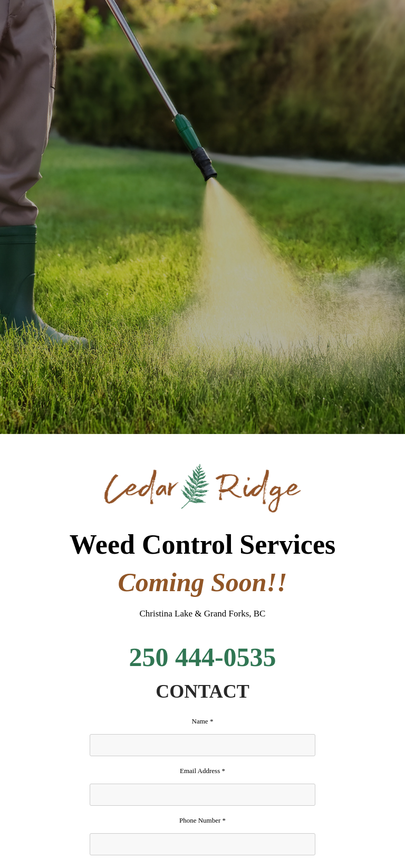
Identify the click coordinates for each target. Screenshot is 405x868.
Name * (203, 721)
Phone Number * (202, 820)
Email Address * (202, 771)
